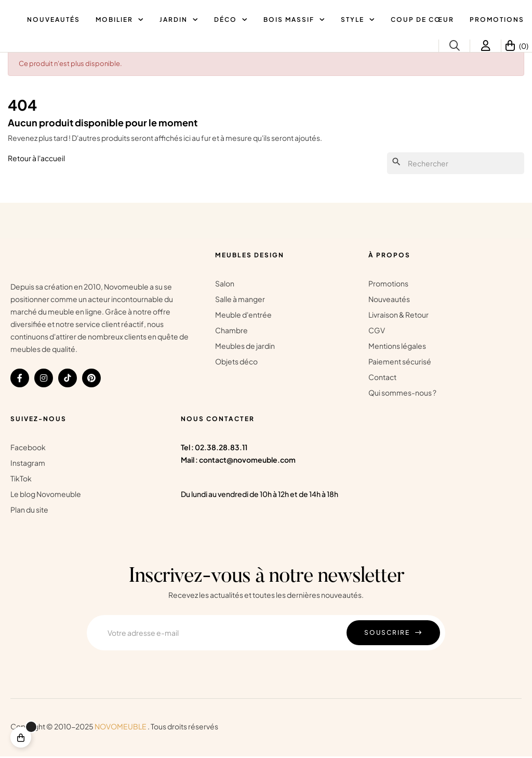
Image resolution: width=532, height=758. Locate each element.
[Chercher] (456, 165)
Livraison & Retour (398, 316)
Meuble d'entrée (243, 316)
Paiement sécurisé (400, 363)
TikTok (21, 480)
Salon (225, 285)
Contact (382, 378)
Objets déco (236, 363)
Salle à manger (240, 300)
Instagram (28, 464)
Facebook (28, 449)
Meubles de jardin (245, 347)
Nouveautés (389, 300)
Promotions (388, 285)
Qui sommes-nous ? (402, 394)
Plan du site (29, 511)
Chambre (231, 332)
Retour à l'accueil (36, 159)
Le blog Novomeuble (46, 495)
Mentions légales (397, 347)
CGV (377, 332)
